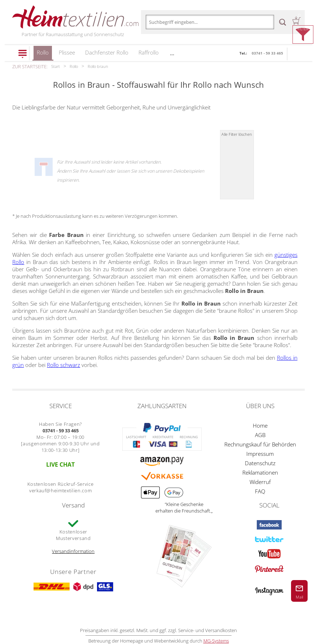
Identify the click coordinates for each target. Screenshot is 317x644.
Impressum (260, 454)
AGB (260, 435)
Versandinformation (73, 551)
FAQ (260, 491)
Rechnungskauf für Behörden (260, 444)
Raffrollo (149, 52)
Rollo (43, 55)
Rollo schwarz (63, 365)
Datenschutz (260, 463)
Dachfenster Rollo (107, 52)
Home (260, 425)
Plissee (67, 52)
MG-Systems (216, 641)
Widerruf (260, 482)
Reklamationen (260, 472)
